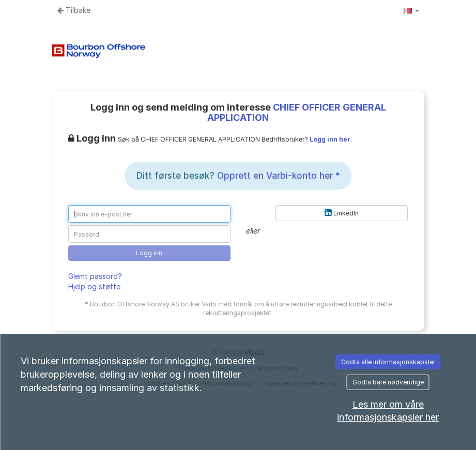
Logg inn (149, 253)
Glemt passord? (95, 276)
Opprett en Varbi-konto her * (279, 176)
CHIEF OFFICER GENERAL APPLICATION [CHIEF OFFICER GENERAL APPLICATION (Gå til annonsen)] (297, 112)
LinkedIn (342, 213)
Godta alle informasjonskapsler (388, 362)
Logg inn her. (331, 139)
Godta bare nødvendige (388, 382)
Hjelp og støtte (94, 286)
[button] (411, 10)
